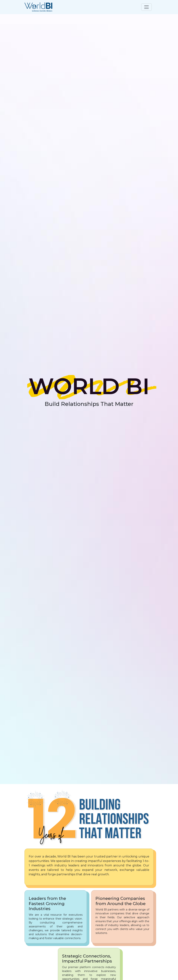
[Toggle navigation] (146, 7)
